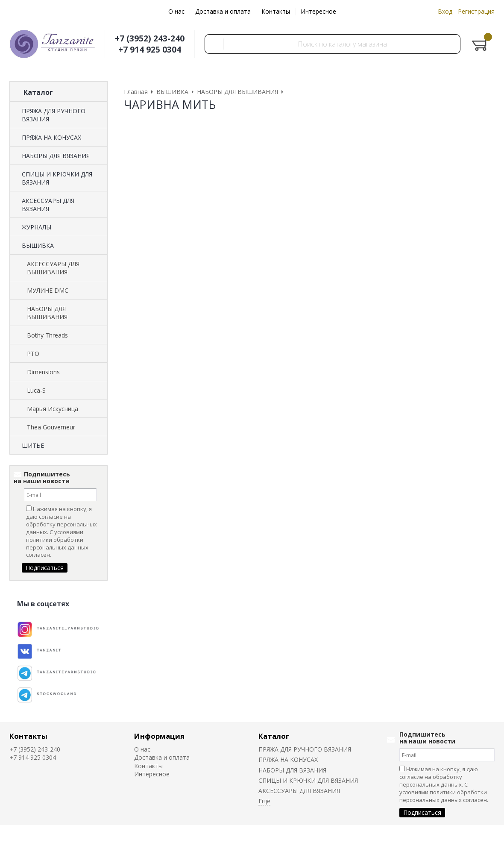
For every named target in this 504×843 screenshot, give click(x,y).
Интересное (318, 11)
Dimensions (43, 372)
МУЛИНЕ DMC (48, 290)
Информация (159, 736)
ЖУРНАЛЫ (37, 227)
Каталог (274, 736)
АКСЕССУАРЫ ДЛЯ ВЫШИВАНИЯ (53, 268)
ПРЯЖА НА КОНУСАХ (51, 137)
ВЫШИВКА (38, 245)
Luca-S (36, 390)
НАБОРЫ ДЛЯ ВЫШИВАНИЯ (47, 313)
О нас (176, 11)
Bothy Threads (47, 335)
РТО (33, 354)
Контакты (276, 11)
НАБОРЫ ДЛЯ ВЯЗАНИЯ (56, 156)
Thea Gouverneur (51, 427)
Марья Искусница (53, 409)
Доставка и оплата (223, 11)
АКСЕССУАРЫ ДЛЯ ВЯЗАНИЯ (48, 205)
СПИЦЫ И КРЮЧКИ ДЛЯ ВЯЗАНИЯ (57, 178)
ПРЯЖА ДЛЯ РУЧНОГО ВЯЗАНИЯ (54, 115)
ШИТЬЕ (33, 445)
